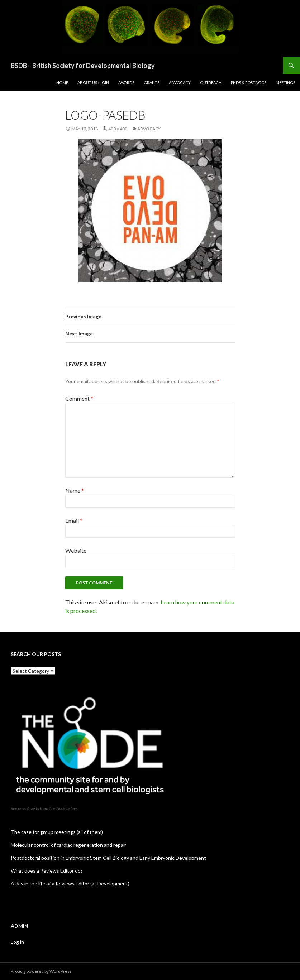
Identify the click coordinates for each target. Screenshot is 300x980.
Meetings (285, 83)
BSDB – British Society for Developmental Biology (83, 66)
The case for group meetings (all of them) (57, 832)
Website (76, 551)
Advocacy (180, 83)
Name (75, 490)
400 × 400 (118, 129)
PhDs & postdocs (249, 83)
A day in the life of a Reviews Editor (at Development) (70, 884)
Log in (17, 942)
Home (62, 83)
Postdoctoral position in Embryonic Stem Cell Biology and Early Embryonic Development (108, 858)
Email (74, 520)
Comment (79, 398)
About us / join (93, 83)
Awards (126, 83)
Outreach (211, 83)
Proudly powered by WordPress (41, 971)
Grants (152, 83)
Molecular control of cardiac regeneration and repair (68, 845)
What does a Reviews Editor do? (47, 871)
